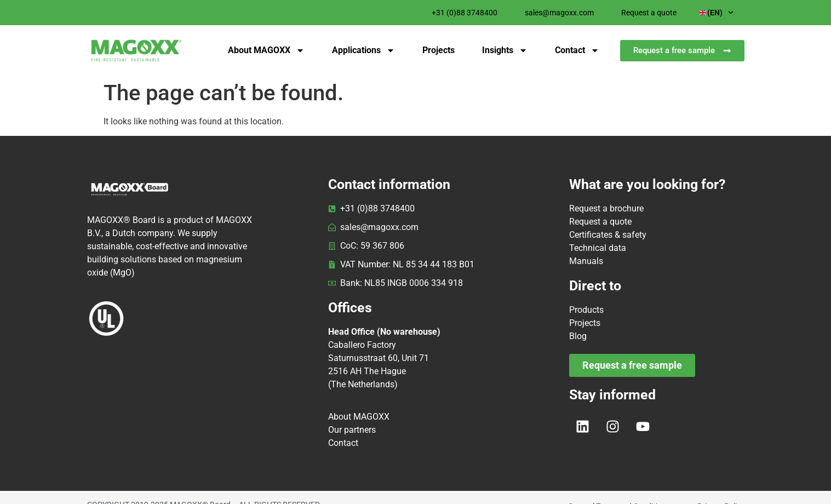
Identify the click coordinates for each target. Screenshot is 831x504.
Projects (439, 50)
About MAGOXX (266, 50)
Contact (577, 50)
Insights (505, 50)
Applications (363, 50)
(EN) (716, 13)
